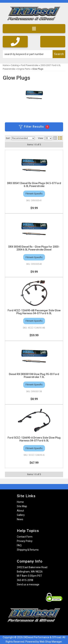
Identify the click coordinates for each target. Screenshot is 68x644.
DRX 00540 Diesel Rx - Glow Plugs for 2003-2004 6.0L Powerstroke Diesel (34, 248)
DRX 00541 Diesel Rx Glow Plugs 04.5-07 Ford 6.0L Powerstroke (34, 185)
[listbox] (23, 138)
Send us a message (28, 584)
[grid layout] (55, 138)
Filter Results (34, 127)
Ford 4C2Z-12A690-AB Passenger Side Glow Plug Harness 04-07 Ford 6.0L (34, 312)
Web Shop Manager (51, 642)
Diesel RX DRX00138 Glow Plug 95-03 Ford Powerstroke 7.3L (34, 376)
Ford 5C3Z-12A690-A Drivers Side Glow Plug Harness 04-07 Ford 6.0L (34, 439)
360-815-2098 (25, 580)
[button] (34, 54)
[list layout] (60, 138)
